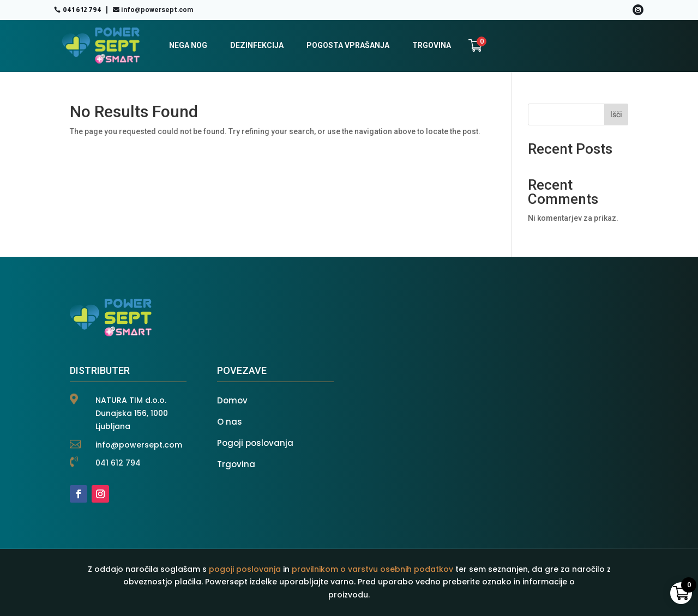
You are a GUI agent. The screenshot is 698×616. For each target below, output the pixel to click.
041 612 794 (82, 10)
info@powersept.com (157, 10)
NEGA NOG (188, 45)
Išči (616, 114)
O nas (230, 422)
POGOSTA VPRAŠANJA (348, 45)
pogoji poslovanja (245, 569)
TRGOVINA (432, 45)
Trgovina (236, 464)
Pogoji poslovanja (255, 443)
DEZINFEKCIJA (257, 45)
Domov (232, 400)
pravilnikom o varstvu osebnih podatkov (372, 569)
